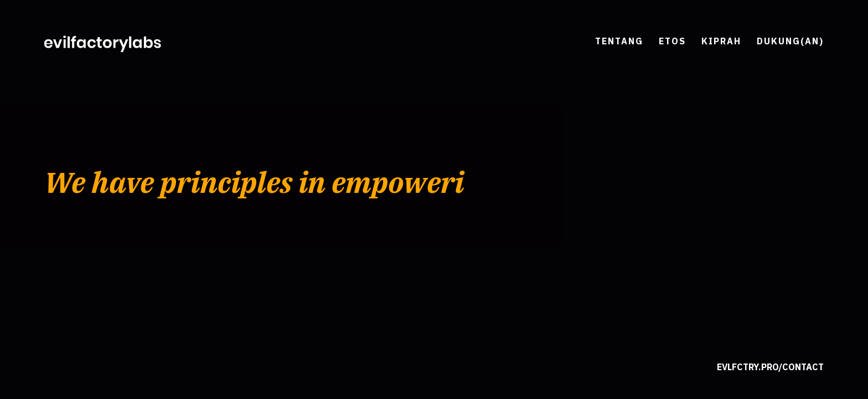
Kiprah (721, 41)
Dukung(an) (790, 41)
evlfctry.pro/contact (770, 367)
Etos (672, 41)
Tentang (619, 41)
